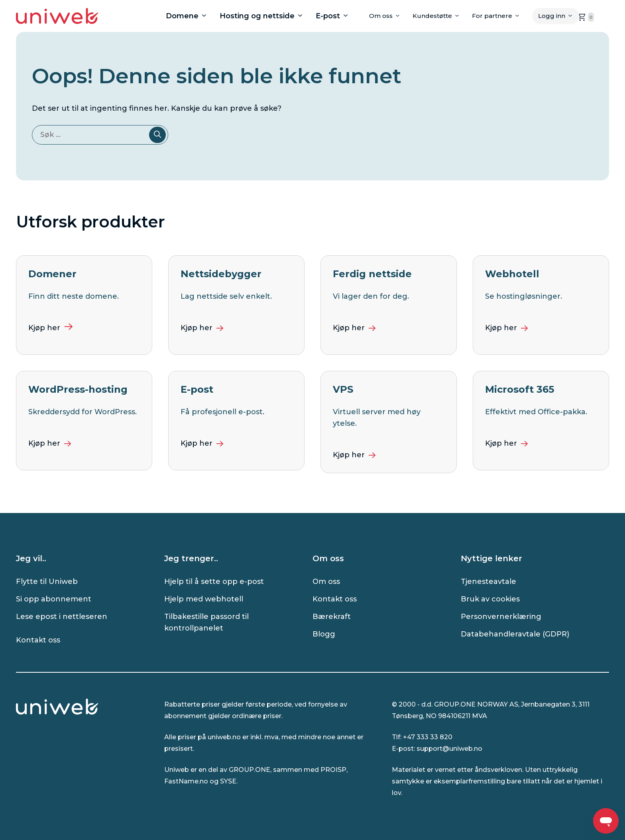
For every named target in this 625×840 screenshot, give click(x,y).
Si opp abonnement (54, 599)
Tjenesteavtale (488, 582)
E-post (335, 16)
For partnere (499, 16)
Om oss (388, 16)
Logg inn (559, 16)
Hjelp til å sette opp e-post (214, 582)
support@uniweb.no (449, 749)
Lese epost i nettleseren (62, 617)
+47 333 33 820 (428, 737)
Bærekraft (332, 617)
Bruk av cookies (490, 599)
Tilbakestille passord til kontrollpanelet (206, 622)
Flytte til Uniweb (47, 582)
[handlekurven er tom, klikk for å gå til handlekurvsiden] (585, 17)
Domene (190, 16)
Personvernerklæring (501, 617)
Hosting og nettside (265, 16)
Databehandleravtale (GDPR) (515, 634)
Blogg (324, 634)
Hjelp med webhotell (204, 599)
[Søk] (157, 135)
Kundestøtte (439, 16)
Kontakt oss (38, 640)
